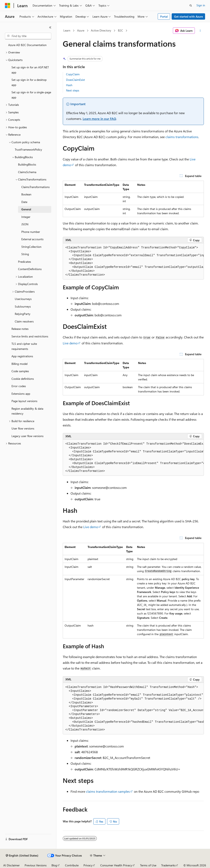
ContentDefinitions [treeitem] (30, 269)
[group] (133, 261)
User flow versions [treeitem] (23, 428)
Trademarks (168, 865)
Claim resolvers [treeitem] (24, 321)
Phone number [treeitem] (31, 232)
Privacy (88, 865)
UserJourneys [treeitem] (23, 299)
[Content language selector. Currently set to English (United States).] (22, 856)
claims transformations (182, 137)
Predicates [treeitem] (25, 262)
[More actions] (200, 31)
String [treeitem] (25, 254)
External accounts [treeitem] (32, 239)
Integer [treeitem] (26, 217)
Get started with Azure (188, 16)
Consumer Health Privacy (116, 865)
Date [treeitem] (24, 202)
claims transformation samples (108, 791)
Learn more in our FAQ (99, 119)
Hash (69, 85)
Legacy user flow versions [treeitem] (27, 436)
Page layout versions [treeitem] (24, 401)
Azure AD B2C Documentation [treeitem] (27, 45)
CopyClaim (73, 74)
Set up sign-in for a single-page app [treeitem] (31, 95)
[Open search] (191, 6)
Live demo (70, 343)
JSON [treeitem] (25, 224)
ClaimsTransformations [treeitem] (35, 187)
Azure (81, 30)
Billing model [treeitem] (19, 364)
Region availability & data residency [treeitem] (27, 411)
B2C (120, 30)
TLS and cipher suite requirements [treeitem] (24, 346)
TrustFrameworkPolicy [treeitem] (28, 149)
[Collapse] (50, 27)
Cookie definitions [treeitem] (23, 379)
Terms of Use (148, 865)
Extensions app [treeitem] (21, 394)
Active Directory (101, 30)
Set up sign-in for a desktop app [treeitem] (29, 82)
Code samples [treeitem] (20, 371)
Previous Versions (36, 865)
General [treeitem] (26, 209)
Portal (164, 16)
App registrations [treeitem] (22, 356)
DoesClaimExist (75, 80)
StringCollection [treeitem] (31, 247)
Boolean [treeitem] (26, 194)
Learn (67, 30)
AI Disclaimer (11, 865)
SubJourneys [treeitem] (23, 306)
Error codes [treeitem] (19, 386)
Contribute (72, 865)
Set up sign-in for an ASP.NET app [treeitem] (30, 70)
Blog (54, 865)
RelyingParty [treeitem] (23, 314)
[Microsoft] (8, 6)
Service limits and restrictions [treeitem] (30, 336)
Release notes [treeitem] (20, 329)
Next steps (73, 90)
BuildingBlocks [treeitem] (27, 164)
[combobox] (28, 36)
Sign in (201, 5)
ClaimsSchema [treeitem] (27, 172)
